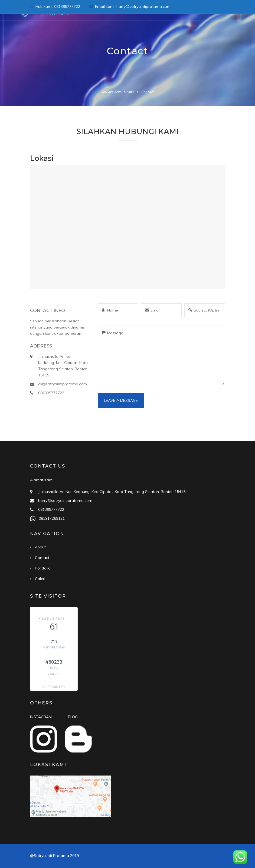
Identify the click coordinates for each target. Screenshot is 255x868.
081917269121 (51, 518)
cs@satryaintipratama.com (63, 384)
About (40, 547)
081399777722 (51, 393)
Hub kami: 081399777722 (56, 6)
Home (129, 92)
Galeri (40, 579)
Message (161, 355)
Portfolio (43, 568)
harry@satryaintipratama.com (65, 501)
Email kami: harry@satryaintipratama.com (130, 6)
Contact (42, 558)
